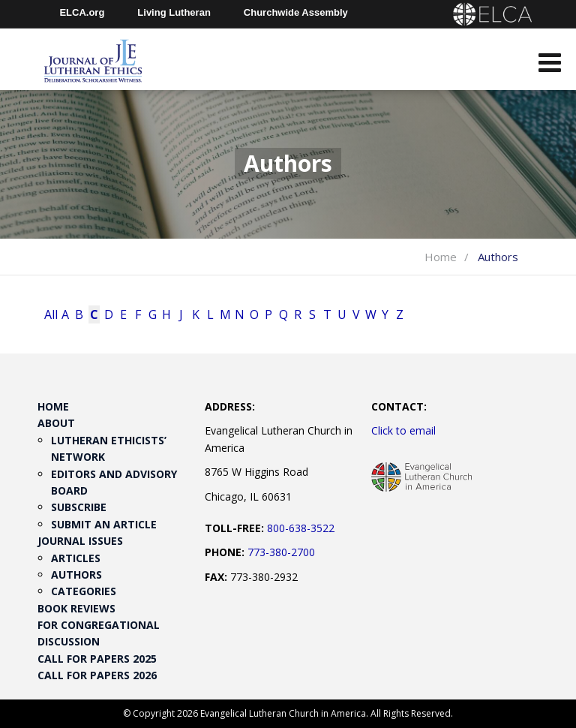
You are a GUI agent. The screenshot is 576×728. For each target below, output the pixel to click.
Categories (84, 591)
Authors (76, 575)
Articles (76, 558)
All (50, 314)
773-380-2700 (281, 552)
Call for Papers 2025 (97, 659)
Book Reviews (76, 608)
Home (441, 257)
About (56, 423)
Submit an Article (104, 524)
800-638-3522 (301, 528)
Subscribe (79, 507)
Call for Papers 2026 (97, 675)
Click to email (403, 430)
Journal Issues (80, 541)
